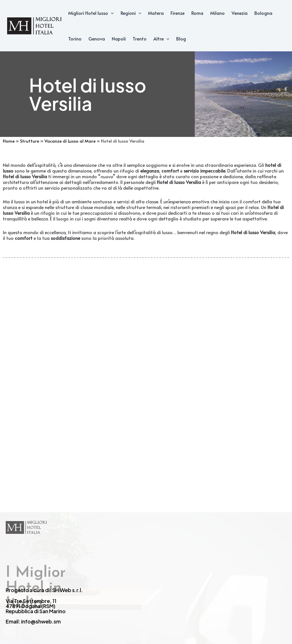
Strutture (30, 141)
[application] (111, 13)
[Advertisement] (146, 361)
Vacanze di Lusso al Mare (70, 141)
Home (9, 141)
